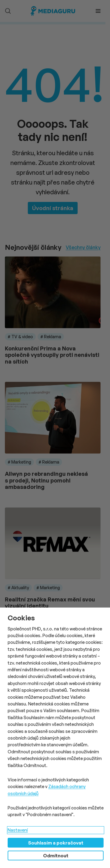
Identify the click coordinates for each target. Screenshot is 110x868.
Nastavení (18, 830)
